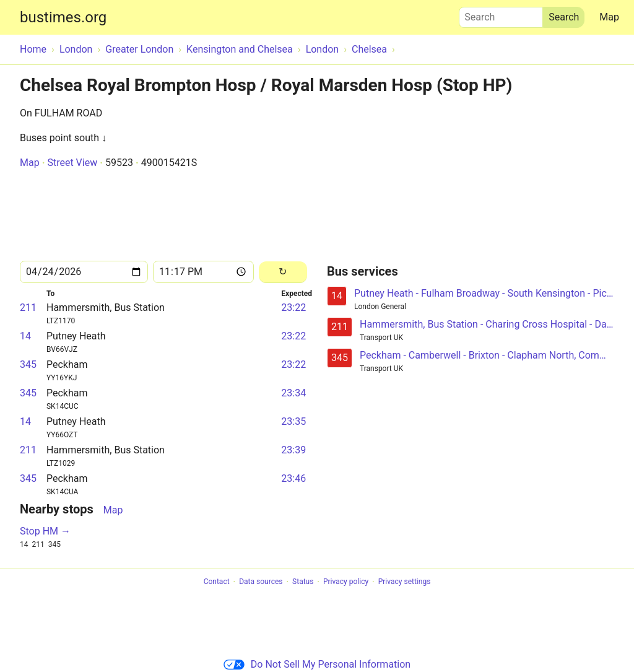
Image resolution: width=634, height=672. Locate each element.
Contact (217, 582)
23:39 (293, 450)
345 (28, 364)
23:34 (293, 393)
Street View (72, 163)
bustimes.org (63, 17)
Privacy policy (346, 582)
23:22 (293, 308)
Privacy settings (405, 582)
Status (303, 582)
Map (609, 17)
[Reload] (283, 272)
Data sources (261, 582)
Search (501, 14)
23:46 (293, 478)
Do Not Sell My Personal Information (317, 664)
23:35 (293, 421)
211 (28, 308)
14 (25, 336)
